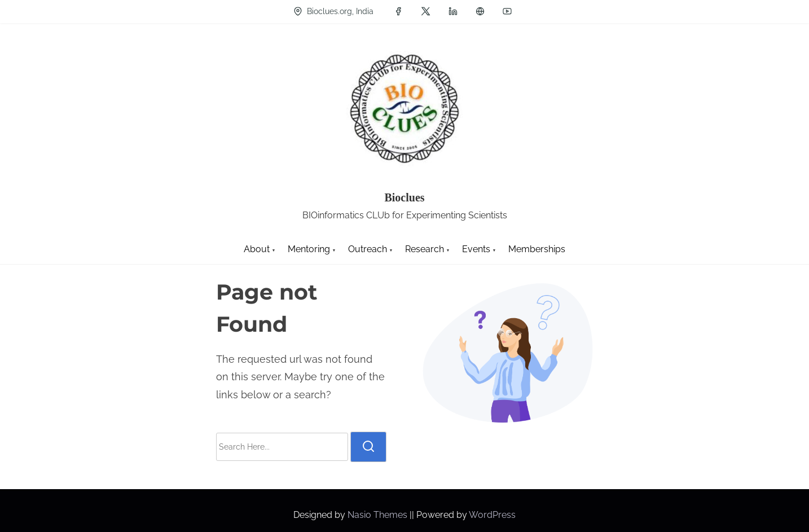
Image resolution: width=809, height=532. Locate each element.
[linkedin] (453, 11)
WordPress (492, 515)
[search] (368, 447)
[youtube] (507, 11)
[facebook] (398, 11)
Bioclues (404, 197)
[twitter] (426, 11)
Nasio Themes (379, 515)
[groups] (480, 11)
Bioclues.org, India (333, 11)
